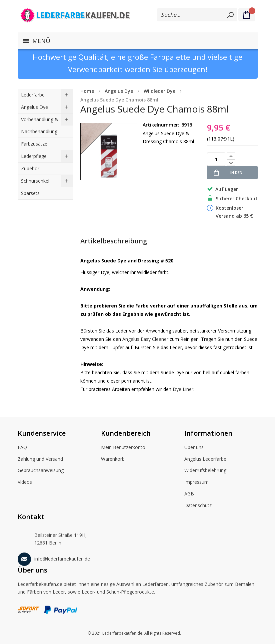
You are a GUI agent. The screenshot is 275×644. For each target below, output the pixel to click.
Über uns (194, 448)
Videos (25, 482)
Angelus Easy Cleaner (145, 339)
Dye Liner (183, 389)
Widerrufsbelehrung (205, 471)
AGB (189, 494)
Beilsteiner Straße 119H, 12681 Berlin (52, 538)
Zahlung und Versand (40, 459)
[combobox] (197, 15)
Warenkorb (113, 459)
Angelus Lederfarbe (205, 459)
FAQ (22, 448)
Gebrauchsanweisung (41, 471)
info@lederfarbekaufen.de (54, 558)
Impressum (196, 482)
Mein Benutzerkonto (123, 448)
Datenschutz (198, 506)
